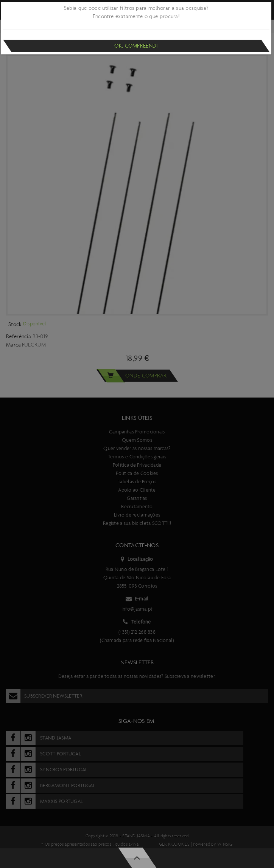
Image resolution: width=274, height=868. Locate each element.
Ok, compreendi (136, 46)
